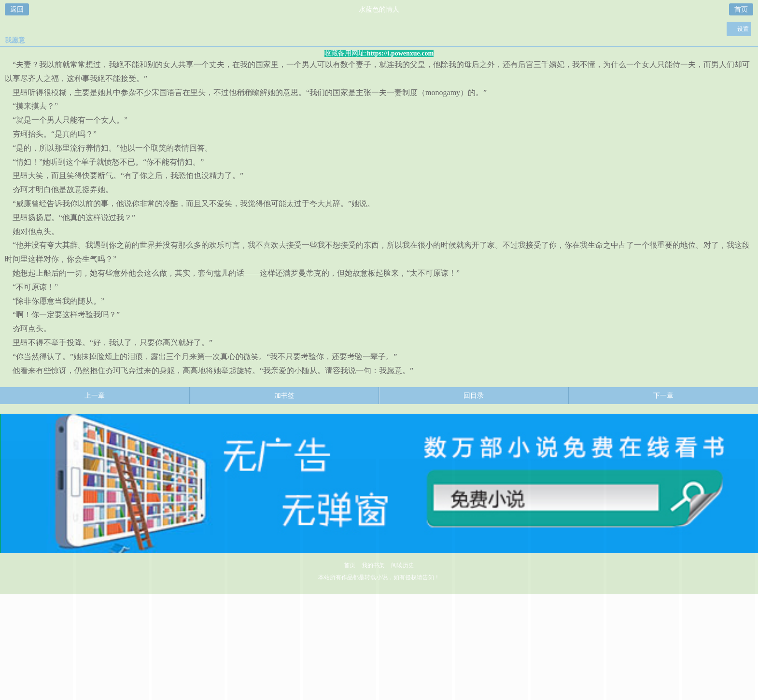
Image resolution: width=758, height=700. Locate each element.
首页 (741, 9)
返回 (17, 9)
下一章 (663, 396)
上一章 (95, 396)
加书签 (284, 396)
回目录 (474, 396)
